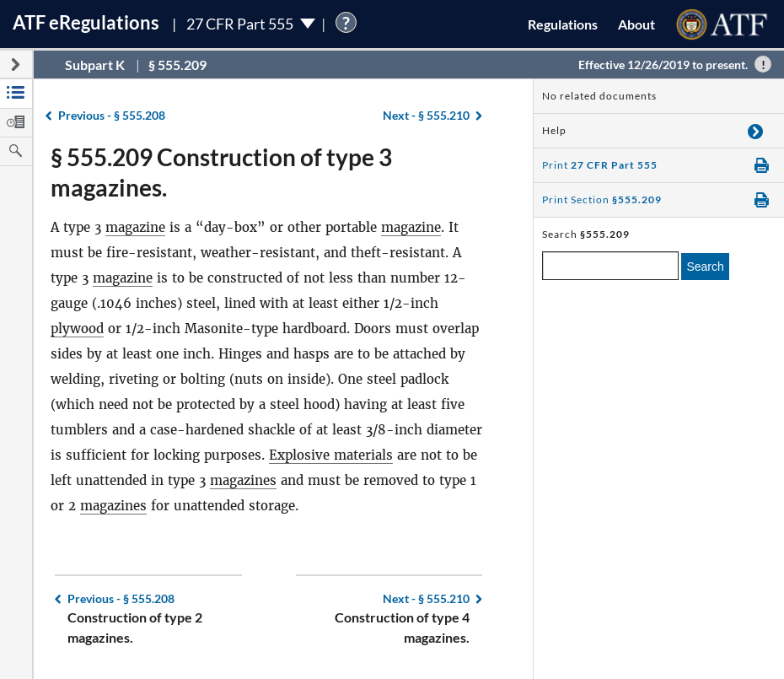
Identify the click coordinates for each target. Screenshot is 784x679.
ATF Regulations (86, 22)
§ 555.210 (426, 115)
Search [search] (705, 267)
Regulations (563, 24)
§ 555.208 (112, 115)
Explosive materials (331, 455)
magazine (135, 227)
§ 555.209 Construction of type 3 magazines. (221, 172)
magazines (243, 480)
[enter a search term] (610, 266)
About (636, 24)
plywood (77, 329)
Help (554, 130)
